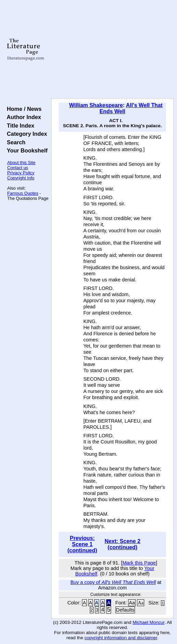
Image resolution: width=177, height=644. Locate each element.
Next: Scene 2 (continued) (122, 544)
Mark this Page (139, 563)
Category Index (25, 134)
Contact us (18, 168)
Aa (132, 603)
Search (15, 142)
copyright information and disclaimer (121, 638)
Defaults (125, 610)
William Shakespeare (96, 105)
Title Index (19, 126)
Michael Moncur (148, 622)
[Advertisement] (112, 49)
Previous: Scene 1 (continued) (82, 544)
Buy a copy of (113, 582)
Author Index (22, 117)
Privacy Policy (21, 173)
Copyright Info (21, 178)
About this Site (21, 163)
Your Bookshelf (26, 150)
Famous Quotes (23, 193)
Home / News (23, 109)
